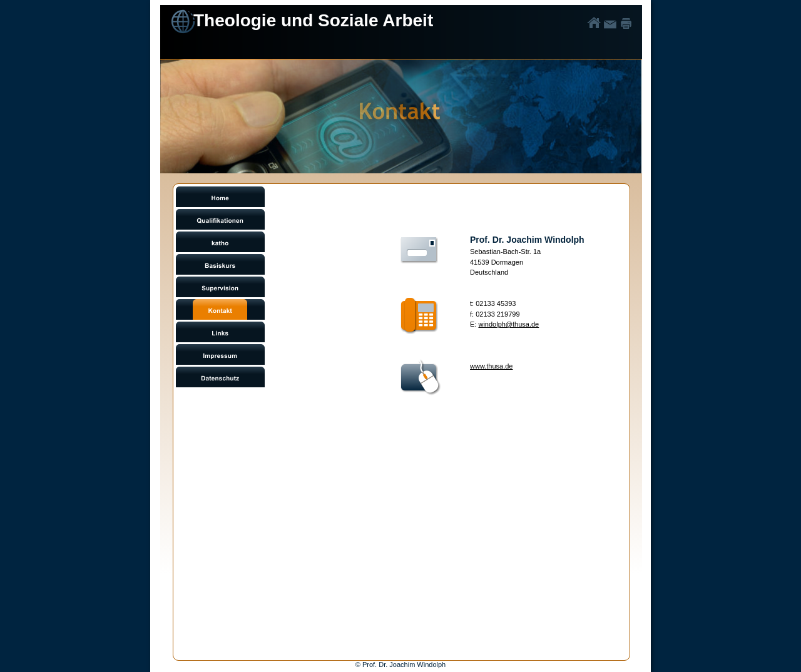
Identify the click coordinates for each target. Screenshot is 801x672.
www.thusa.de (491, 366)
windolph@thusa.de (508, 324)
